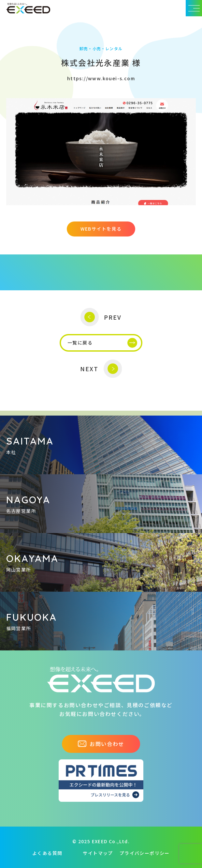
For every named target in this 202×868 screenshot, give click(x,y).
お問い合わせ (101, 744)
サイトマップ (98, 853)
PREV (101, 317)
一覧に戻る (102, 343)
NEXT (101, 369)
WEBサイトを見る (101, 229)
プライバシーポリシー (145, 853)
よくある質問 (47, 853)
